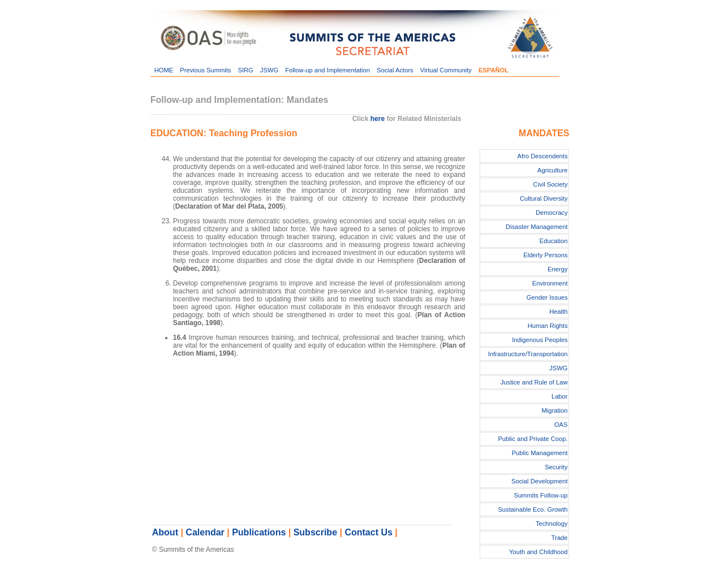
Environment (550, 283)
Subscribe (315, 532)
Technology (552, 524)
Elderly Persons (545, 255)
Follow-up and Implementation (327, 70)
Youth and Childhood (538, 552)
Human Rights (548, 326)
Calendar (205, 532)
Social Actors (395, 70)
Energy (557, 269)
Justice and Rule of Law (534, 382)
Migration (555, 410)
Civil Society (551, 184)
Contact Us (368, 532)
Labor (560, 396)
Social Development (540, 481)
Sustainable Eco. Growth (533, 509)
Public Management (540, 453)
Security (556, 467)
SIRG (245, 70)
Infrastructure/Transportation (528, 354)
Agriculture (552, 170)
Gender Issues (547, 297)
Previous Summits (205, 70)
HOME (164, 70)
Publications (259, 532)
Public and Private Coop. (533, 439)
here (378, 119)
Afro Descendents (543, 156)
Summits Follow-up (540, 495)
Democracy (552, 213)
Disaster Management (536, 227)
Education (554, 241)
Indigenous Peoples (540, 340)
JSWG (269, 70)
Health (558, 312)
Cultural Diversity (544, 198)
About (165, 532)
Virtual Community (446, 70)
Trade (560, 538)
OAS (561, 425)
